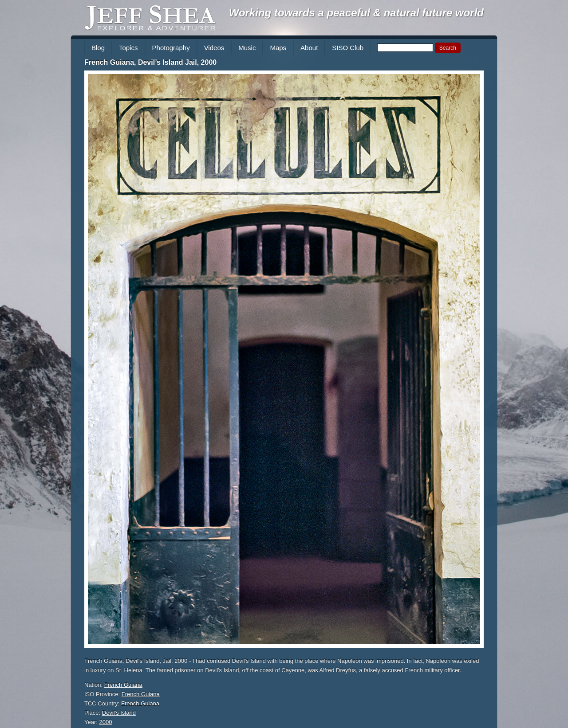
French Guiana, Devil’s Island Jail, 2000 (150, 62)
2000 (106, 722)
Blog (98, 48)
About (309, 48)
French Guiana (123, 685)
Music (247, 48)
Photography (171, 48)
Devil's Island (119, 713)
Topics (128, 48)
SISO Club (348, 48)
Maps (278, 48)
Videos (214, 48)
